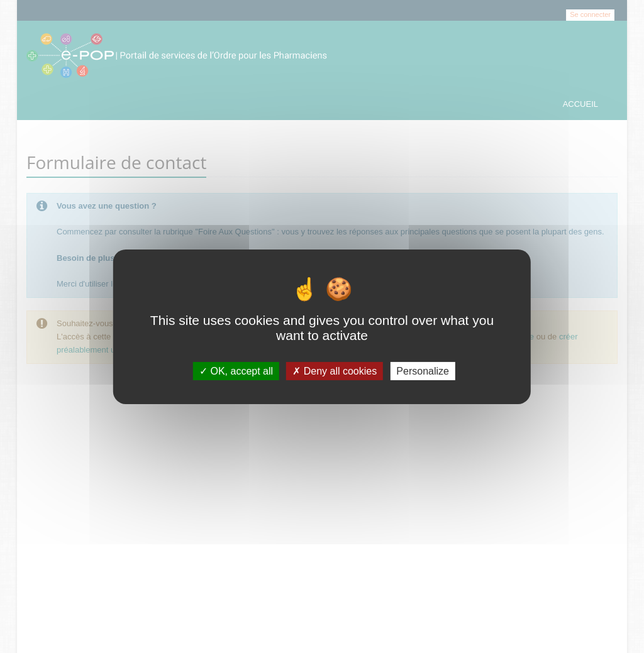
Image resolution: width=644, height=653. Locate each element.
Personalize (423, 370)
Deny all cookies (335, 370)
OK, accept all (236, 370)
